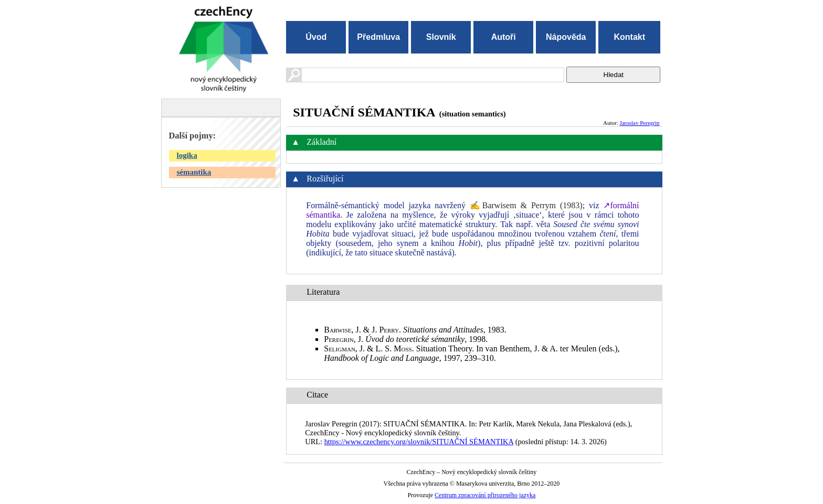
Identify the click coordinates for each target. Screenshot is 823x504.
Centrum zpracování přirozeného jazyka (485, 495)
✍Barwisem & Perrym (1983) (526, 205)
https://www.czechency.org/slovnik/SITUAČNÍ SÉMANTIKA (419, 442)
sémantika (194, 172)
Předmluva (378, 37)
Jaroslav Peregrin (639, 123)
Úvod (316, 37)
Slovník (441, 37)
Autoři (504, 37)
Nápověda (566, 37)
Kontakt (629, 37)
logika (187, 155)
